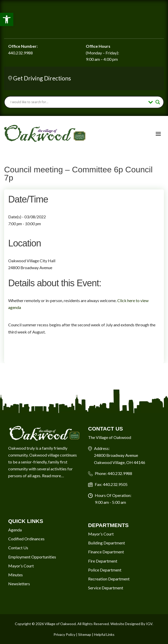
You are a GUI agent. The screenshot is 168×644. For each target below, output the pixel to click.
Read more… (53, 476)
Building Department (107, 543)
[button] (7, 19)
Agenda (15, 530)
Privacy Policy (64, 634)
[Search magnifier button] (158, 102)
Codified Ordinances (26, 539)
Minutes (15, 575)
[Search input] (78, 102)
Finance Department (106, 552)
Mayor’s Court (21, 566)
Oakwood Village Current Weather (84, 19)
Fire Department (103, 561)
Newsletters (19, 584)
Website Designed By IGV (131, 624)
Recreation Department (109, 579)
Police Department (105, 570)
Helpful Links (104, 634)
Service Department (106, 588)
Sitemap (85, 634)
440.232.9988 (20, 53)
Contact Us (18, 548)
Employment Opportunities (32, 557)
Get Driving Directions (42, 78)
